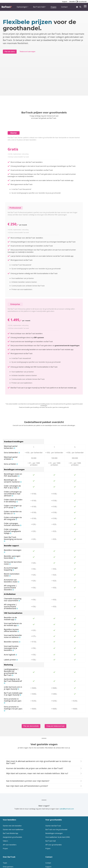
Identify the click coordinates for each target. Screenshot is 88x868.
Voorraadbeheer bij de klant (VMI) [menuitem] (58, 804)
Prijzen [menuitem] (5, 815)
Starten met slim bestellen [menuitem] (12, 792)
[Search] (80, 7)
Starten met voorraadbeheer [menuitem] (13, 796)
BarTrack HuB (40, 7)
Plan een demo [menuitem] (51, 837)
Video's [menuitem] (5, 808)
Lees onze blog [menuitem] (8, 837)
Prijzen (53, 7)
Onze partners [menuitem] (8, 833)
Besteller (72, 2)
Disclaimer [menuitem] (18, 858)
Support (65, 2)
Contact (64, 7)
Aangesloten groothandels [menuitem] (12, 804)
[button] (85, 6)
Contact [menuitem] (48, 830)
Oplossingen (23, 7)
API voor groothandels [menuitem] (54, 811)
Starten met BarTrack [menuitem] (53, 792)
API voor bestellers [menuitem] (10, 811)
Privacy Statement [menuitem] (8, 858)
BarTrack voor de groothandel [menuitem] (56, 796)
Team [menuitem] (5, 830)
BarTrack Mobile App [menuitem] (10, 800)
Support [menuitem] (48, 833)
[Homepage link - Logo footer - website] (9, 855)
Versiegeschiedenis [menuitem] (10, 841)
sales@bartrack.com (67, 776)
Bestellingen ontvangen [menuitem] (54, 800)
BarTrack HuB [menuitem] (51, 808)
